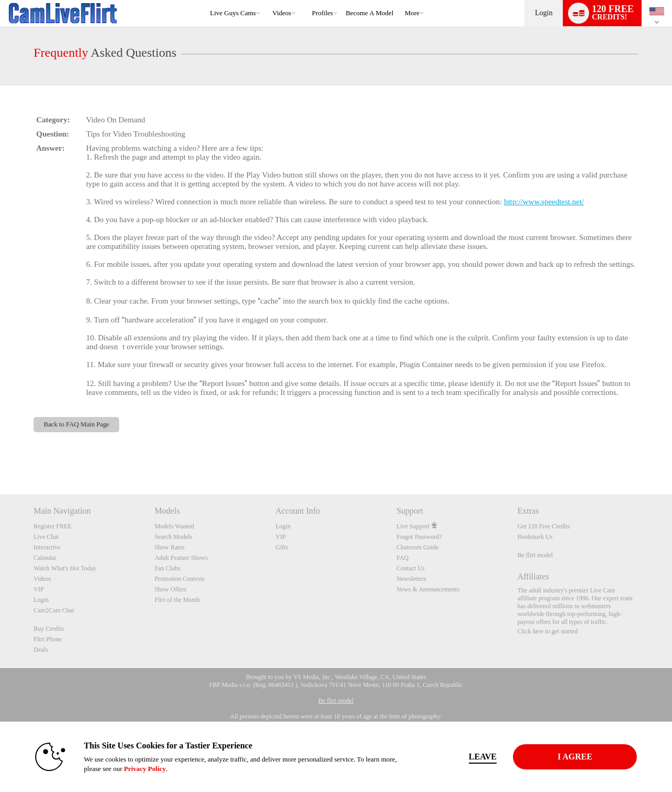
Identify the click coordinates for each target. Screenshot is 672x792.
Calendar (45, 558)
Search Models (173, 537)
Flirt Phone (48, 639)
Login (544, 13)
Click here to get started (548, 631)
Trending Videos (267, 0)
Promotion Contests (179, 579)
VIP (39, 589)
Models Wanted (174, 526)
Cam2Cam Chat (54, 610)
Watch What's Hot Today (65, 568)
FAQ (402, 558)
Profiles (322, 13)
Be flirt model (535, 555)
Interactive (47, 547)
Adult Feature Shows (181, 558)
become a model (369, 13)
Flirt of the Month (177, 600)
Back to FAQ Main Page (76, 424)
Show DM (0, 455)
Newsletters (411, 579)
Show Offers (170, 589)
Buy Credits (49, 629)
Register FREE (52, 526)
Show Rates (169, 547)
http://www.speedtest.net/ (544, 202)
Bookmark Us (535, 537)
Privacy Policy (145, 769)
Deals (41, 650)
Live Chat (46, 537)
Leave (483, 757)
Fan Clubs (167, 568)
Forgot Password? (419, 537)
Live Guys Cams (233, 13)
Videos (282, 13)
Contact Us (411, 568)
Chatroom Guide (417, 547)
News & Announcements (428, 589)
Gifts (282, 547)
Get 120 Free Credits (544, 526)
